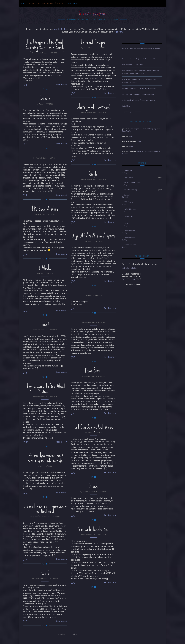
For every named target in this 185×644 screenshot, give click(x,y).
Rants (126, 223)
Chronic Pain (128, 170)
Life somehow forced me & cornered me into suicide (45, 458)
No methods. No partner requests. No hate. (141, 49)
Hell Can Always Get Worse (93, 427)
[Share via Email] (47, 89)
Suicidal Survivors (130, 245)
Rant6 (45, 573)
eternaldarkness (41, 53)
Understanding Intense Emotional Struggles (138, 100)
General (127, 195)
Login (124, 112)
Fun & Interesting (143, 190)
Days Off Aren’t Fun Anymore (93, 235)
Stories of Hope (129, 230)
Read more (61, 85)
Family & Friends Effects (132, 183)
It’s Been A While (45, 209)
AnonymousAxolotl (90, 492)
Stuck (93, 486)
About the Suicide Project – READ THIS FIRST (51, 4)
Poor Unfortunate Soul (93, 529)
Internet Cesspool (93, 42)
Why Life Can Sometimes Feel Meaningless (138, 94)
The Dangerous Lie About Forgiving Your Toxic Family (45, 45)
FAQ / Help (31, 4)
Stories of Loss (129, 238)
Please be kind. (73, 4)
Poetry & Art (128, 216)
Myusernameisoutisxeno (41, 517)
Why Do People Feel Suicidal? (133, 65)
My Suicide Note (130, 209)
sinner (89, 295)
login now (118, 32)
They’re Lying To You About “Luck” (45, 388)
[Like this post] (43, 89)
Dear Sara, (93, 370)
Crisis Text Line (129, 279)
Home (23, 4)
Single (93, 174)
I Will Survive (128, 202)
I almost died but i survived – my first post (45, 509)
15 (26, 442)
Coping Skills (143, 178)
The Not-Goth (41, 158)
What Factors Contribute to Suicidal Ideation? (139, 88)
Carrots (45, 98)
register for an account (137, 112)
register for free (61, 29)
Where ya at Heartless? (93, 107)
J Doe (41, 104)
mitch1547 (41, 214)
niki (41, 466)
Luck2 (45, 324)
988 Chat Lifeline (130, 268)
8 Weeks (45, 268)
